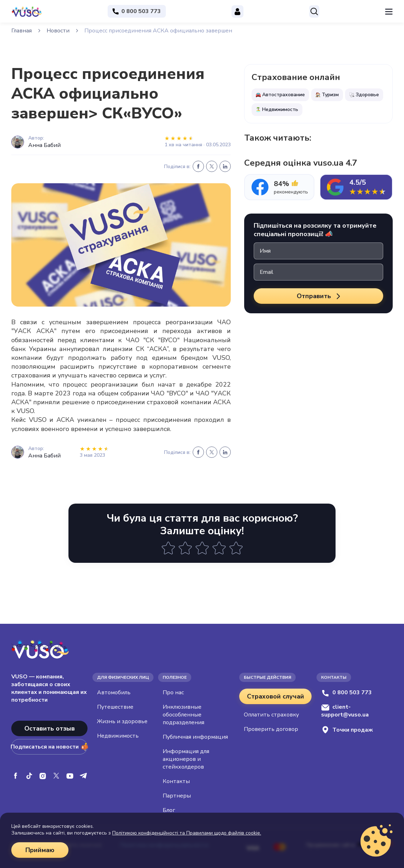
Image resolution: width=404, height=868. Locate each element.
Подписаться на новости (49, 747)
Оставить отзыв (50, 728)
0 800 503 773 (346, 692)
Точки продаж (347, 730)
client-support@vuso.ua (345, 711)
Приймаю (40, 850)
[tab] (279, 187)
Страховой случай (276, 696)
